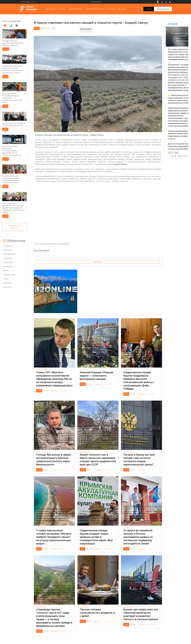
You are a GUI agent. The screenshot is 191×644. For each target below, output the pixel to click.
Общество (8, 250)
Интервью (8, 266)
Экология (8, 287)
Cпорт (6, 279)
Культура (7, 283)
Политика (8, 258)
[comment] (17, 26)
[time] (5, 26)
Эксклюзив (8, 262)
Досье (6, 271)
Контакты (112, 9)
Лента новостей (11, 21)
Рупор (122, 9)
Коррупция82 (9, 254)
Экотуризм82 (9, 275)
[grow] (11, 26)
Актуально (8, 246)
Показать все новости (14, 227)
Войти (149, 9)
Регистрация (163, 9)
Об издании (51, 9)
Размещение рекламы (95, 9)
